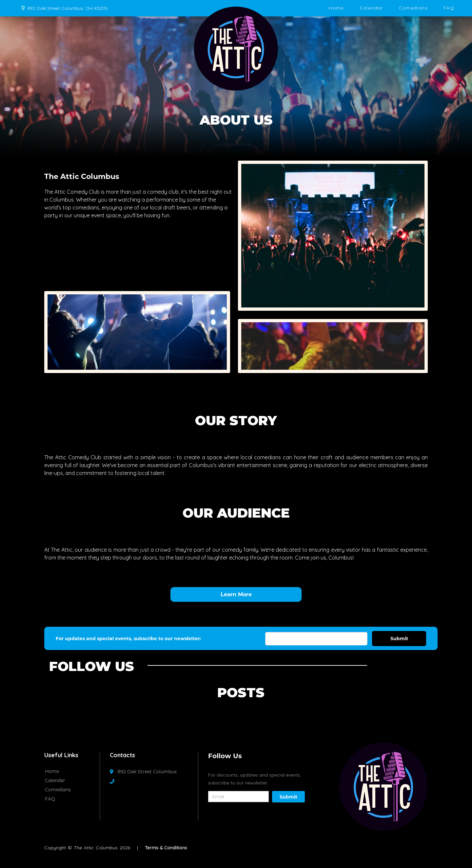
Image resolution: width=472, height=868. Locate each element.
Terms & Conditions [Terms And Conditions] (166, 848)
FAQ (449, 8)
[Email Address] (316, 639)
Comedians (413, 8)
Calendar (371, 8)
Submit (399, 639)
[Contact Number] (115, 781)
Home (336, 8)
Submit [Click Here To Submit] (288, 797)
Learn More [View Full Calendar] (236, 594)
